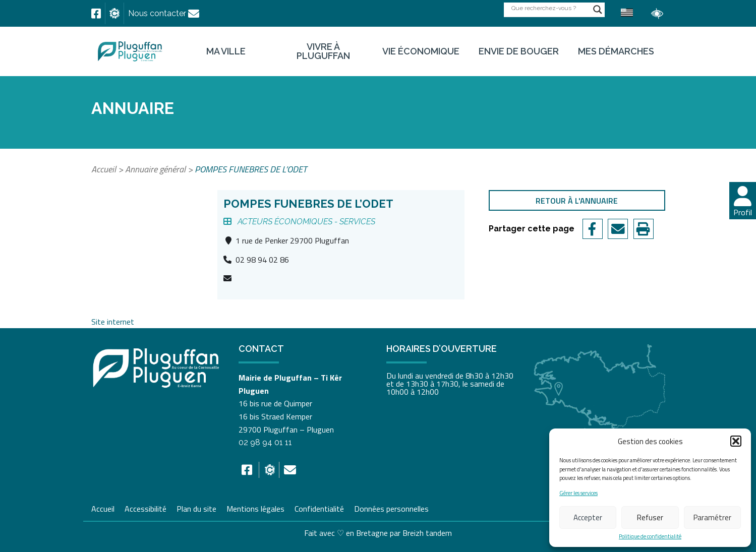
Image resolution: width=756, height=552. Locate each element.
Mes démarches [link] (616, 51)
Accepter (588, 517)
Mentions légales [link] (255, 508)
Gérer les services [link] (578, 493)
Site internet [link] (113, 322)
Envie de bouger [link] (519, 51)
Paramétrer (712, 517)
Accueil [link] (104, 169)
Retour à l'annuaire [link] (577, 201)
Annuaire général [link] (155, 169)
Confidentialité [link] (319, 508)
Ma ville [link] (226, 51)
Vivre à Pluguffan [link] (323, 51)
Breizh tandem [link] (427, 533)
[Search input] (550, 8)
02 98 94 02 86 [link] (262, 260)
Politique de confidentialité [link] (650, 537)
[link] (96, 14)
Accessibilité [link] (146, 508)
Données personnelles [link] (391, 509)
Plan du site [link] (196, 508)
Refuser (650, 517)
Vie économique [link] (421, 51)
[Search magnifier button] (598, 10)
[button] (736, 441)
